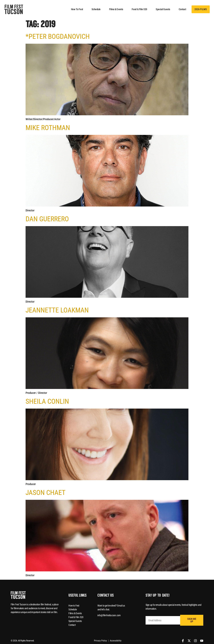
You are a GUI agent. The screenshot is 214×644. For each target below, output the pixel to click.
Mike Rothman (48, 128)
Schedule (96, 9)
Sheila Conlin (47, 401)
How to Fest (77, 9)
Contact (182, 9)
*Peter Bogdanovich (58, 36)
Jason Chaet (45, 493)
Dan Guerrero (47, 219)
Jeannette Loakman (57, 310)
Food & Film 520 (139, 9)
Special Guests (163, 9)
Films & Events (116, 9)
